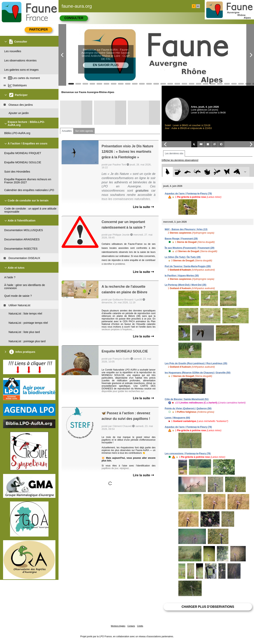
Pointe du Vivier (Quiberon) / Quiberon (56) (188, 408)
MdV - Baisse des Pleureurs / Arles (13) (186, 229)
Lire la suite (143, 207)
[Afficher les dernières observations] (180, 160)
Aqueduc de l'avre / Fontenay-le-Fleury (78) (188, 194)
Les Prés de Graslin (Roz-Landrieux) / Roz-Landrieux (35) (196, 363)
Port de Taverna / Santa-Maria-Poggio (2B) (188, 266)
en (198, 6)
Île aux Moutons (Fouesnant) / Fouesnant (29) (190, 248)
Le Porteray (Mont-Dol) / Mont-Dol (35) (185, 285)
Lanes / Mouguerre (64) (177, 418)
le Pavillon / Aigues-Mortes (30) (182, 276)
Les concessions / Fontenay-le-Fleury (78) (188, 454)
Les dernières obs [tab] (174, 153)
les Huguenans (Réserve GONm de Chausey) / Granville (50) (198, 373)
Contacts (131, 626)
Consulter (74, 18)
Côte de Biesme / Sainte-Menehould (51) (187, 399)
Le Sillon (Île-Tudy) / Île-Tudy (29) (183, 257)
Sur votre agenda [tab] (84, 131)
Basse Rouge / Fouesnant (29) (181, 239)
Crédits (140, 626)
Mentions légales (118, 626)
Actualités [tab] (67, 131)
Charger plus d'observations (208, 607)
